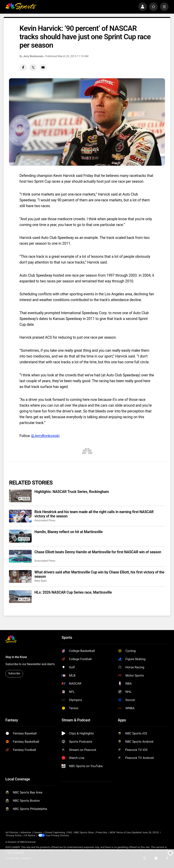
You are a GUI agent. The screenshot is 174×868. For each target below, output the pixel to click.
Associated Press (45, 520)
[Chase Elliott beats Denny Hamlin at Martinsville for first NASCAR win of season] (20, 556)
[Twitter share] (33, 67)
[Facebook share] (23, 67)
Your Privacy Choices (58, 835)
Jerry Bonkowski (33, 56)
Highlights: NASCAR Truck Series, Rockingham (72, 492)
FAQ (70, 832)
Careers (38, 832)
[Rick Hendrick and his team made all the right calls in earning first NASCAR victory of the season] (20, 516)
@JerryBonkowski (45, 436)
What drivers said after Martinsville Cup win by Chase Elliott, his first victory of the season (99, 574)
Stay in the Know (16, 657)
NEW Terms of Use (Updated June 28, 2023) (134, 832)
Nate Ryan (41, 581)
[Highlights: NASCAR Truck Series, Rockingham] (20, 496)
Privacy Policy (14, 835)
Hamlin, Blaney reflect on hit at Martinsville (69, 532)
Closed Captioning (55, 832)
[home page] (21, 7)
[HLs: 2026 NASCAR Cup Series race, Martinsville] (20, 597)
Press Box (102, 832)
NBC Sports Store (84, 832)
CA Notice (30, 835)
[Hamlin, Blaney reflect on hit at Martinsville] (20, 536)
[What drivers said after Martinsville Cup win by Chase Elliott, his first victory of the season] (20, 576)
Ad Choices (12, 832)
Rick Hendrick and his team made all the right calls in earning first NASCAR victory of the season (94, 514)
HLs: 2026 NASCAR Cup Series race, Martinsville (73, 592)
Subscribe (14, 673)
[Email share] (43, 67)
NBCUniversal (28, 842)
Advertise (26, 832)
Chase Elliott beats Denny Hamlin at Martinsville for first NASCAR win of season (98, 552)
